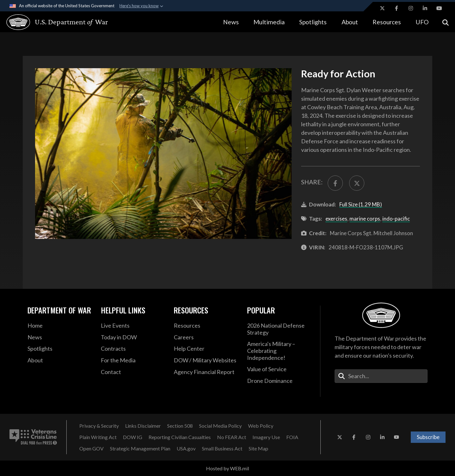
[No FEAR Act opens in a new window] (232, 437)
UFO (422, 22)
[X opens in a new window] (382, 8)
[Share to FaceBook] (335, 183)
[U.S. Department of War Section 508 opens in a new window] (180, 426)
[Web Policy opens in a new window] (261, 426)
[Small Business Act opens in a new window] (222, 449)
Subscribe (428, 437)
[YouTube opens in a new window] (439, 8)
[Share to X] (357, 183)
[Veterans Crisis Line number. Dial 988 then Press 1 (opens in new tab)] (33, 437)
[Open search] (446, 22)
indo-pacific (396, 219)
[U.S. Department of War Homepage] (51, 22)
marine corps (365, 219)
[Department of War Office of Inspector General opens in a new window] (133, 437)
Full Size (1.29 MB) (361, 204)
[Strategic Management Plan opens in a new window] (140, 449)
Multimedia (269, 22)
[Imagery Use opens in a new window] (266, 437)
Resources (387, 22)
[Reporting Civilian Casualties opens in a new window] (180, 437)
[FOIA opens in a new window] (292, 437)
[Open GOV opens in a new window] (91, 449)
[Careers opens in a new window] (206, 337)
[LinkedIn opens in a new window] (425, 8)
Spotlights (313, 22)
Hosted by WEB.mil (227, 468)
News (231, 22)
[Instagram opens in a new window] (411, 8)
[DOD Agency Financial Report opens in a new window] (206, 372)
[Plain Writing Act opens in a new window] (98, 437)
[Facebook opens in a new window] (397, 8)
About (350, 22)
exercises (336, 219)
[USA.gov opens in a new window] (186, 449)
